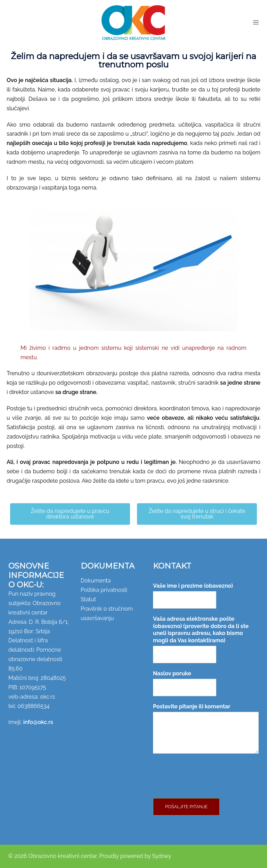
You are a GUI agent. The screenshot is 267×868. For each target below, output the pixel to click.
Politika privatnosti (104, 590)
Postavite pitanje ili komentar (192, 706)
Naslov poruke (172, 673)
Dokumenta (96, 581)
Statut (88, 599)
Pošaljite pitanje (186, 807)
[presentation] (206, 787)
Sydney (161, 856)
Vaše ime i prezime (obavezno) (195, 586)
